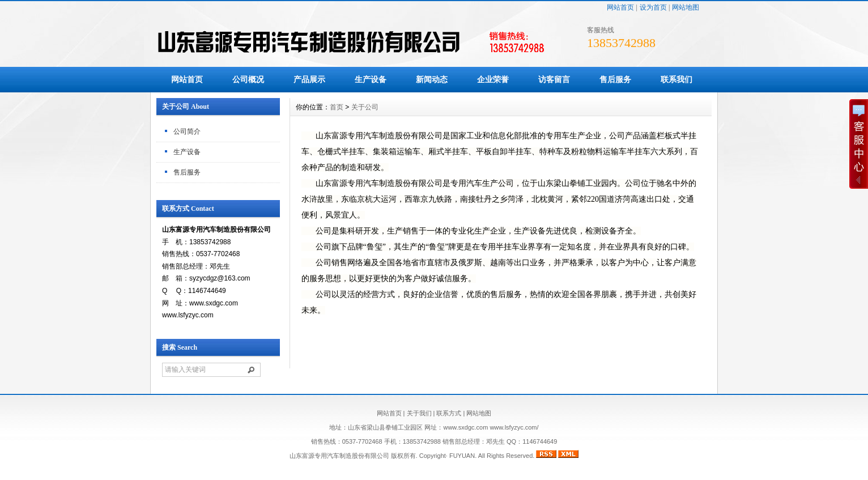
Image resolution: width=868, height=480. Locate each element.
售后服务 (615, 79)
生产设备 (371, 79)
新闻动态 (432, 79)
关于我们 (419, 413)
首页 (337, 107)
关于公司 (365, 107)
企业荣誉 (493, 79)
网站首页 (620, 7)
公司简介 (187, 131)
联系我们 (676, 79)
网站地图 (686, 7)
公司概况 (248, 79)
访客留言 (554, 79)
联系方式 (449, 413)
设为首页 (653, 7)
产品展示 (309, 79)
